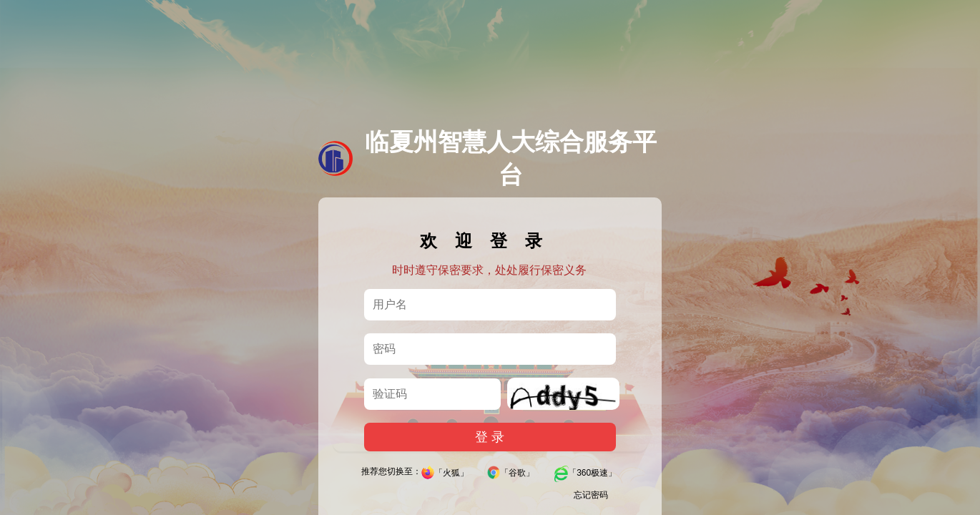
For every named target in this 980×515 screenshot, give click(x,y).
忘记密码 (591, 503)
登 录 (490, 445)
